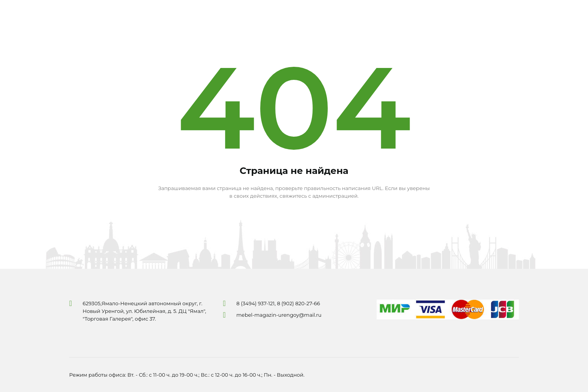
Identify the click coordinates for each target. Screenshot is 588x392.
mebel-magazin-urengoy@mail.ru (279, 315)
